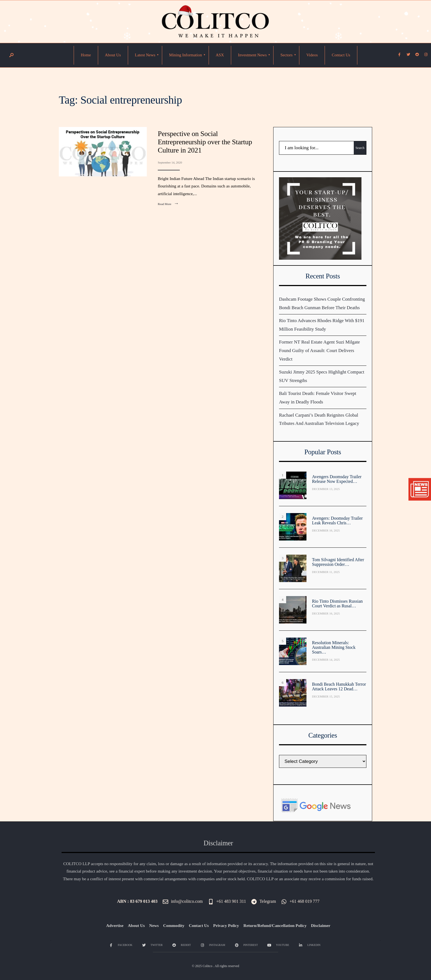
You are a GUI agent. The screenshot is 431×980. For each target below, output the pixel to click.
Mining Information (186, 55)
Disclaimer (321, 925)
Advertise (115, 925)
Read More (169, 204)
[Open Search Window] (11, 55)
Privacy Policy (226, 925)
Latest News (145, 55)
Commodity (174, 925)
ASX (220, 55)
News (154, 925)
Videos (312, 55)
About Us (113, 55)
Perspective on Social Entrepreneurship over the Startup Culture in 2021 (205, 142)
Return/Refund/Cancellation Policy (275, 925)
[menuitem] (145, 55)
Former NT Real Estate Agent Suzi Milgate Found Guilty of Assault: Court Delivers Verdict (319, 350)
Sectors (286, 55)
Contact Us (341, 55)
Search (360, 148)
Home (86, 55)
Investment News (252, 55)
